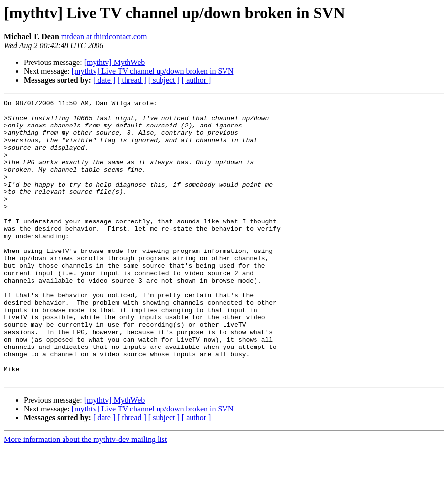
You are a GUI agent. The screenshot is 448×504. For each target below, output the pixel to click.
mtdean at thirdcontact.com (104, 37)
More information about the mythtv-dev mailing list (86, 495)
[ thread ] (132, 80)
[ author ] (196, 80)
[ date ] (104, 80)
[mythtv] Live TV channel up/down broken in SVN (153, 71)
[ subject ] (164, 80)
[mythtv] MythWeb (115, 62)
